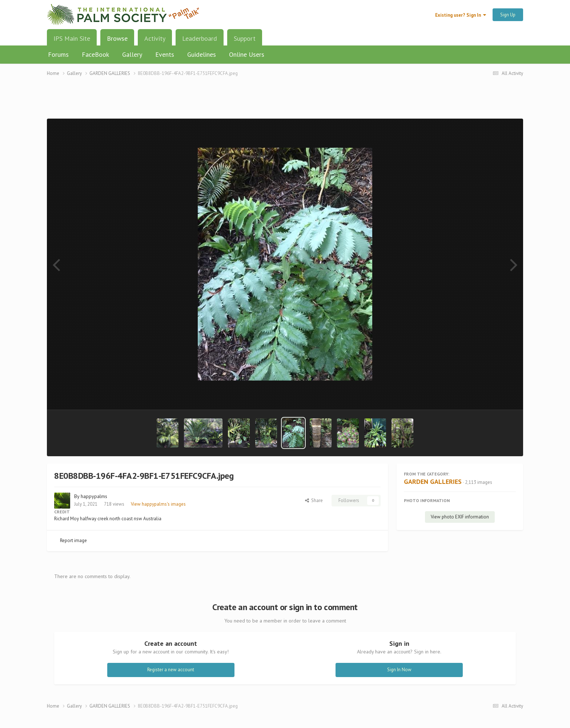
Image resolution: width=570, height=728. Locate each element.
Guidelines (202, 54)
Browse (117, 41)
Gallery (132, 54)
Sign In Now (399, 670)
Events (165, 54)
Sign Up (508, 15)
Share (314, 500)
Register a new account (171, 670)
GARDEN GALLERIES (433, 482)
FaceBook (95, 54)
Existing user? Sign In (461, 15)
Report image (73, 540)
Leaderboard (200, 38)
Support (245, 38)
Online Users (247, 54)
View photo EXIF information (460, 517)
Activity (155, 38)
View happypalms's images (158, 504)
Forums (58, 54)
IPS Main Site (72, 38)
